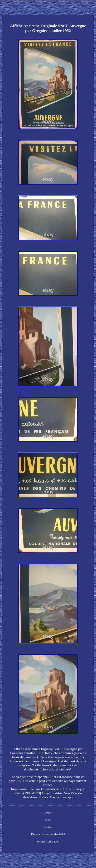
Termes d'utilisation (48, 842)
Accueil (48, 813)
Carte (48, 820)
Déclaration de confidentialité (48, 834)
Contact (48, 827)
